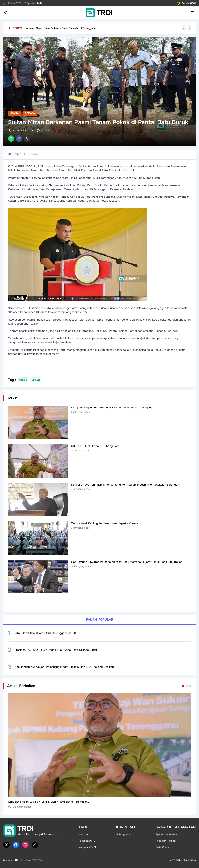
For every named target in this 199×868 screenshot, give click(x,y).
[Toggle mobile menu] (193, 13)
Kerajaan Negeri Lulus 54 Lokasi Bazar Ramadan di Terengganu (61, 28)
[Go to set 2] (187, 686)
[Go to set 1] (183, 686)
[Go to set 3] (190, 686)
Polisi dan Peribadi (166, 841)
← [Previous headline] (184, 28)
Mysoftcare (189, 860)
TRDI (15, 860)
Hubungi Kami (124, 834)
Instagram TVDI (87, 847)
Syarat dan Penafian (167, 834)
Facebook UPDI (87, 841)
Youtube (83, 834)
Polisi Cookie (163, 847)
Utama (14, 113)
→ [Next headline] (189, 28)
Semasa (30, 113)
